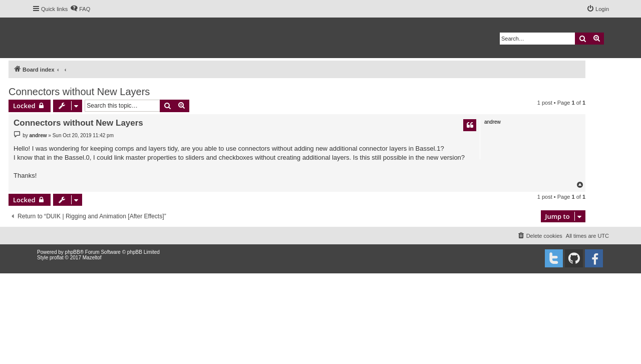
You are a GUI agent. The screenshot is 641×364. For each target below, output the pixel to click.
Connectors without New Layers (79, 92)
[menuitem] (80, 9)
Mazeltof (92, 258)
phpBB (73, 252)
